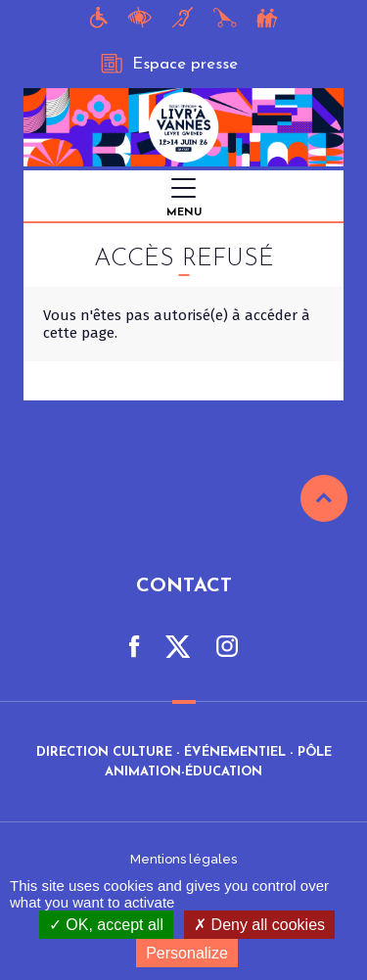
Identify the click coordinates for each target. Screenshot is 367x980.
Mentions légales (183, 859)
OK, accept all (106, 925)
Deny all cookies (259, 925)
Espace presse (169, 64)
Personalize (187, 953)
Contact (184, 586)
